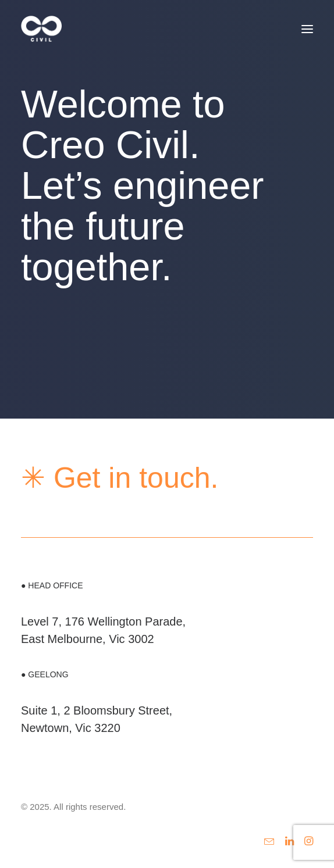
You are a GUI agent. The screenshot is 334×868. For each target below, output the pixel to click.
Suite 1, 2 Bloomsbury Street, (97, 710)
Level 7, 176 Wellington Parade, (103, 621)
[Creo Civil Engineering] (41, 29)
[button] (307, 29)
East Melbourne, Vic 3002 (88, 639)
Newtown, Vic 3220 (71, 728)
